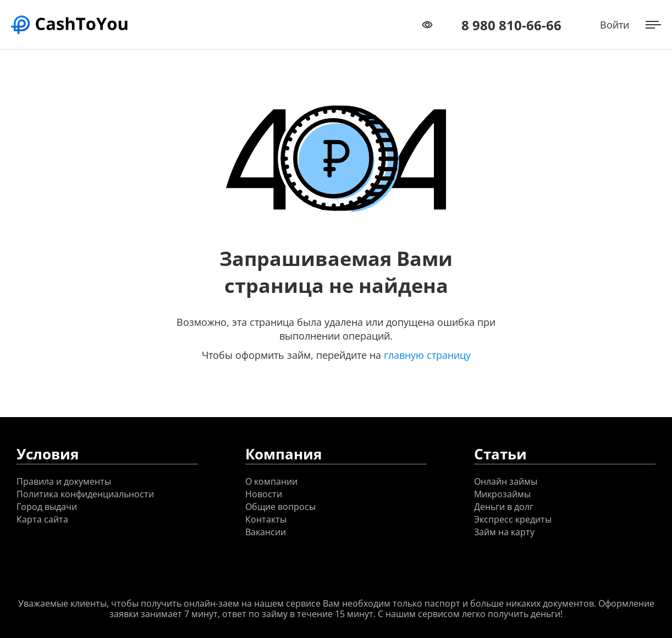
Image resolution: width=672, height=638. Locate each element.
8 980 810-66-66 (511, 25)
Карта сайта (42, 520)
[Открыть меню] (653, 25)
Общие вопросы (280, 507)
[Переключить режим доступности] (427, 25)
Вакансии (266, 532)
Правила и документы (64, 482)
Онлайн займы (506, 482)
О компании (271, 482)
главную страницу (427, 355)
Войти (615, 25)
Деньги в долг (504, 507)
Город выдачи (47, 507)
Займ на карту (504, 532)
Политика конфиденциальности (85, 494)
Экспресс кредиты (513, 520)
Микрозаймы (502, 494)
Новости (264, 494)
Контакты (266, 520)
